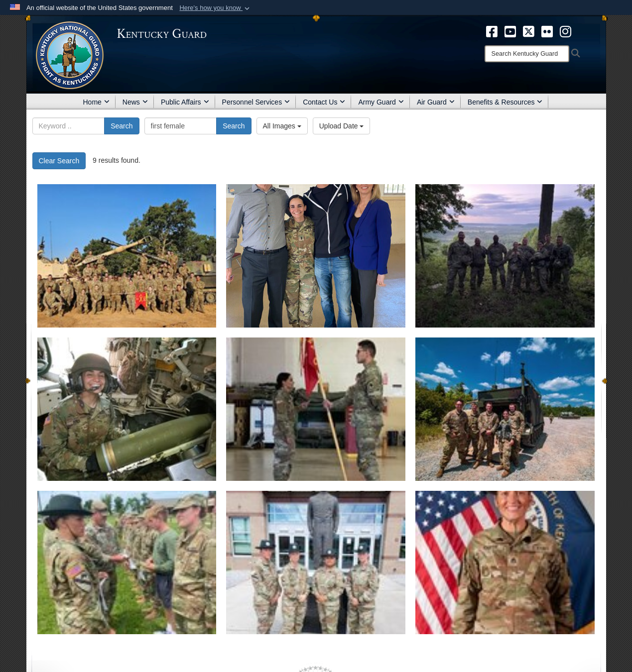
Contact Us (324, 102)
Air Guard (436, 102)
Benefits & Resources (505, 102)
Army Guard (381, 102)
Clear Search (59, 161)
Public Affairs (185, 102)
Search (122, 126)
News (135, 102)
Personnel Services (256, 102)
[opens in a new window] (492, 31)
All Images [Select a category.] (282, 126)
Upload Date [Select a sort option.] (342, 126)
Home (96, 102)
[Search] (527, 54)
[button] (215, 8)
